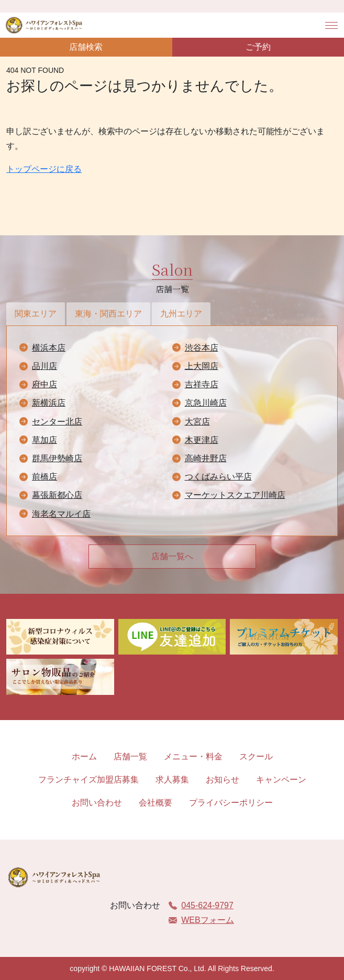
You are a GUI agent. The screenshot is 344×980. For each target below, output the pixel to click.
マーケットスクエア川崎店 (235, 495)
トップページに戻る (44, 169)
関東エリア (36, 314)
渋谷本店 (202, 348)
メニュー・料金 (193, 756)
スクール (256, 756)
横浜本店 (49, 348)
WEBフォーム (201, 920)
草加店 (45, 440)
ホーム (84, 756)
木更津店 (202, 440)
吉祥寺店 (202, 384)
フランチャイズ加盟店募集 (88, 780)
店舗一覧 (130, 756)
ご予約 (258, 47)
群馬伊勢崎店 (57, 458)
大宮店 (197, 422)
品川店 (45, 366)
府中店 (45, 384)
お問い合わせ (97, 803)
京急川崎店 (206, 403)
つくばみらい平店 (218, 477)
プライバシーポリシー (231, 803)
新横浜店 (49, 403)
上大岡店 (202, 366)
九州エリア (181, 314)
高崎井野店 (206, 458)
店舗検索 (86, 47)
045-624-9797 (201, 905)
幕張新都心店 (57, 495)
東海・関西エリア (108, 314)
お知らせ (223, 780)
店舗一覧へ (172, 556)
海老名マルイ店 (61, 514)
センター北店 (57, 422)
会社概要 (156, 803)
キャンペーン (281, 780)
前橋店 (45, 477)
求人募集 (172, 780)
